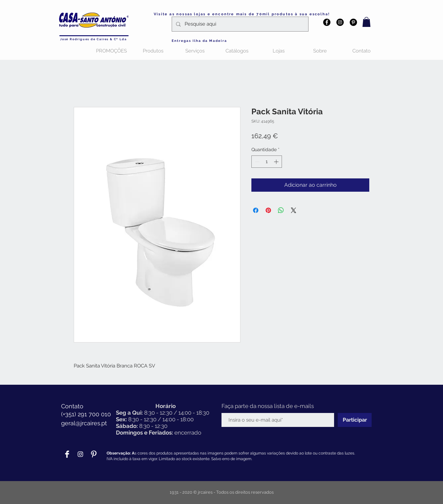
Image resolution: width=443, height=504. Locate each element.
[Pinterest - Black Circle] (353, 22)
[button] (366, 22)
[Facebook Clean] (67, 454)
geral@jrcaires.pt (84, 423)
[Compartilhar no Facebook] (256, 210)
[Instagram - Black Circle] (340, 22)
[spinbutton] (267, 162)
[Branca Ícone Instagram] (80, 454)
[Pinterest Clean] (94, 454)
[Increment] (277, 162)
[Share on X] (294, 210)
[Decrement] (257, 162)
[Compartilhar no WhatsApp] (281, 210)
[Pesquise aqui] (239, 24)
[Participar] (355, 420)
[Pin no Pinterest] (268, 210)
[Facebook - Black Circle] (327, 22)
